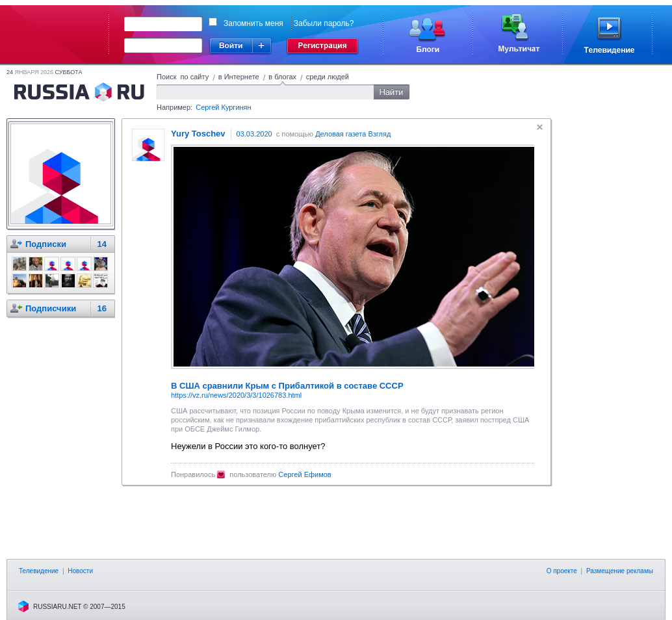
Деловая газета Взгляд (353, 134)
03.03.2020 (254, 134)
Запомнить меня (253, 23)
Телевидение (39, 571)
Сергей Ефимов (304, 474)
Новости (80, 571)
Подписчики (51, 308)
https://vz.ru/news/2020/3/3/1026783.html (236, 395)
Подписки (46, 244)
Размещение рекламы (620, 571)
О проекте (562, 571)
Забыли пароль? (324, 23)
